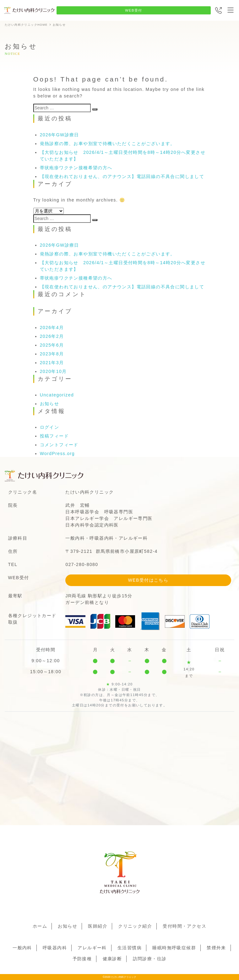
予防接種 (82, 959)
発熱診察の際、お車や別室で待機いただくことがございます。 (108, 144)
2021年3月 (52, 363)
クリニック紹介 (135, 926)
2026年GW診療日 (60, 135)
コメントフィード (59, 445)
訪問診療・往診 (150, 959)
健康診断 (112, 959)
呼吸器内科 (55, 948)
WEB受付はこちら (148, 580)
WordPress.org (57, 453)
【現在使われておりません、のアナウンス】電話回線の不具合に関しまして (122, 176)
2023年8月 (52, 354)
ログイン (50, 427)
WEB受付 (134, 10)
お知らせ (50, 404)
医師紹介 (98, 926)
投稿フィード (54, 436)
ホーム (40, 926)
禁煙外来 (216, 948)
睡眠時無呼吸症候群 (174, 948)
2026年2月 (52, 336)
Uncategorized (57, 395)
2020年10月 (53, 371)
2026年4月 (52, 328)
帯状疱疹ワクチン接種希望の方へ (76, 168)
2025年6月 (52, 345)
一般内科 (22, 948)
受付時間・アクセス (185, 926)
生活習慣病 (130, 948)
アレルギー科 (92, 948)
